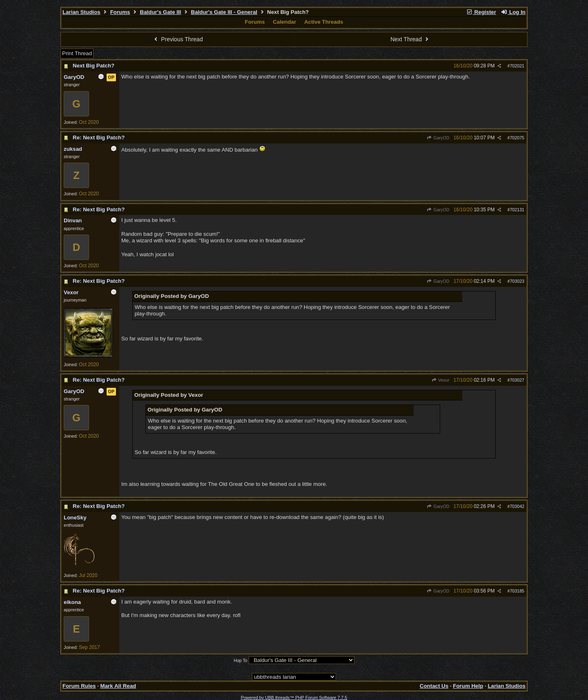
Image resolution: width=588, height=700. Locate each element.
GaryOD (438, 138)
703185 (517, 591)
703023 (517, 281)
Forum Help (468, 686)
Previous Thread (178, 39)
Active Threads (324, 22)
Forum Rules (79, 686)
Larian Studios (81, 12)
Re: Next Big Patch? (99, 138)
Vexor (441, 380)
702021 (517, 66)
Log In (513, 12)
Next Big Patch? (94, 66)
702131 (517, 210)
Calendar (284, 22)
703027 (517, 380)
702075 (517, 138)
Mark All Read (118, 686)
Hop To (241, 660)
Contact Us (434, 686)
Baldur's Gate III (161, 12)
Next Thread (410, 39)
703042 (517, 506)
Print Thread (77, 53)
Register (481, 12)
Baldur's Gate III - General (224, 12)
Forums (120, 12)
